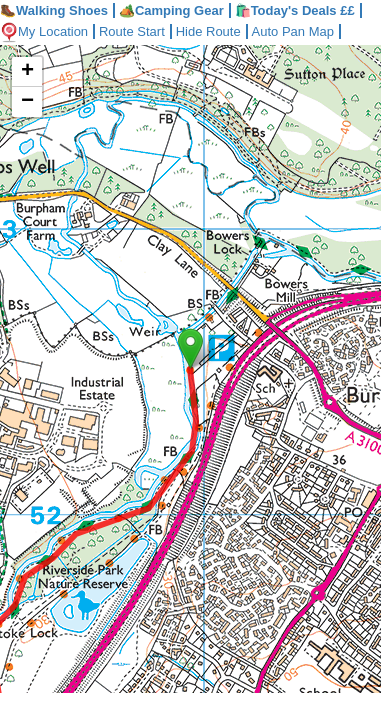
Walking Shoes (54, 10)
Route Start (140, 31)
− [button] (27, 102)
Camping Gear (171, 10)
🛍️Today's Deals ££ (295, 10)
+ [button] (27, 72)
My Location (47, 31)
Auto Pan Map (308, 31)
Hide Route (220, 31)
